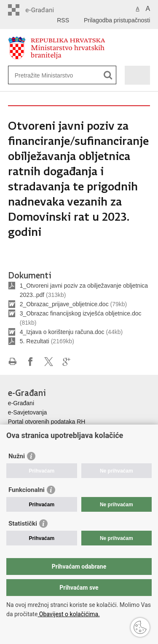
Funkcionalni (27, 490)
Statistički (23, 524)
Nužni (17, 456)
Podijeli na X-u (49, 362)
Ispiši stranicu (12, 362)
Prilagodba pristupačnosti (117, 20)
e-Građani (21, 403)
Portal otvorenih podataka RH (47, 422)
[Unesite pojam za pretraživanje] (45, 75)
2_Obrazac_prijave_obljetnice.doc (64, 304)
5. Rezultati (35, 341)
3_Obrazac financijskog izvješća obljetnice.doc (81, 313)
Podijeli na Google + (67, 362)
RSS (63, 20)
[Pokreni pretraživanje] (108, 75)
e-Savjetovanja (28, 412)
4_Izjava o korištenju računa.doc (62, 332)
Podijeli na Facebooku (31, 362)
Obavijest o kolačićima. (68, 614)
